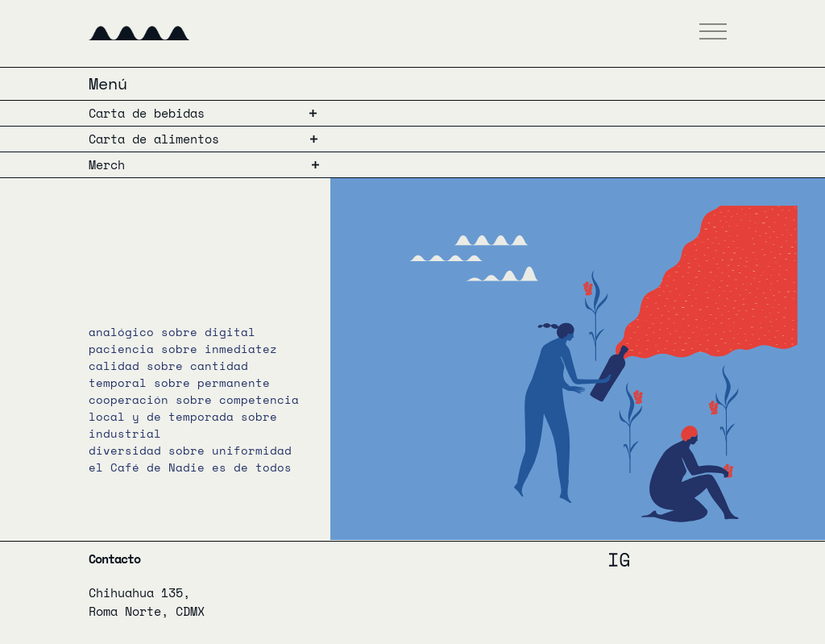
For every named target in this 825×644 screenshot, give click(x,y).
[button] (713, 33)
